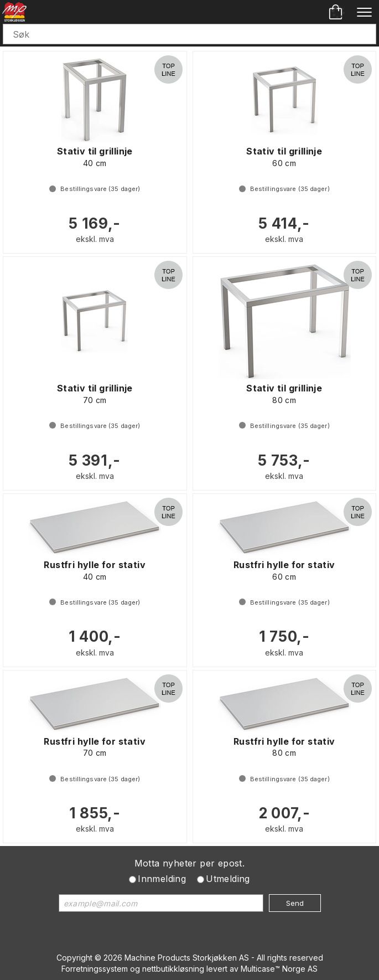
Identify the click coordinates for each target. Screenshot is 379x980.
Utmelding (228, 879)
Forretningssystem (95, 969)
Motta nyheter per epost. (190, 863)
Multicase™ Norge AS (279, 969)
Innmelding (162, 879)
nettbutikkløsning (173, 969)
